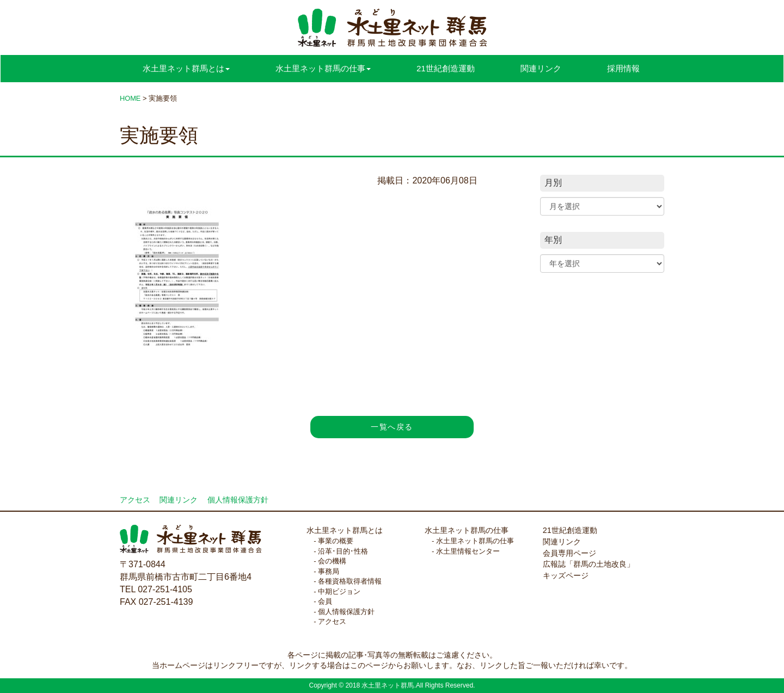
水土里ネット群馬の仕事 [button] (323, 68)
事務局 (329, 571)
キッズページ (566, 575)
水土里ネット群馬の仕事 (467, 530)
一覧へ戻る (392, 427)
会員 (325, 601)
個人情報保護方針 (238, 500)
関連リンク (541, 68)
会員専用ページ (569, 553)
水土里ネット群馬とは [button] (186, 68)
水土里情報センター (468, 551)
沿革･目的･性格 (343, 551)
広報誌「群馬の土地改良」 (589, 564)
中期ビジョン (339, 591)
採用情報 (623, 68)
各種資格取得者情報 (350, 581)
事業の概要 (336, 541)
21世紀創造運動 (446, 68)
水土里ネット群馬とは (345, 530)
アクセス (135, 500)
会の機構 (332, 561)
